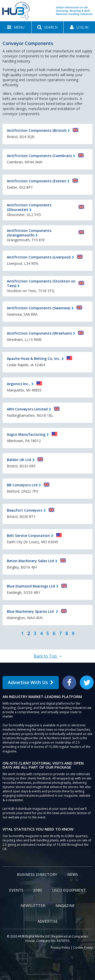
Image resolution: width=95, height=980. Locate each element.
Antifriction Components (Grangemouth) (29, 233)
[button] (16, 27)
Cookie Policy (83, 948)
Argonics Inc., (18, 384)
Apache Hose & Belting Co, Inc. (34, 358)
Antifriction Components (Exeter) (36, 181)
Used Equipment (69, 890)
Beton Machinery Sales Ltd (30, 561)
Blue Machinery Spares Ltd (31, 611)
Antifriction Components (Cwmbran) (39, 156)
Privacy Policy (60, 948)
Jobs (38, 890)
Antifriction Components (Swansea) (39, 308)
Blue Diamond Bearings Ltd (31, 586)
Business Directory (37, 874)
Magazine (65, 905)
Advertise (48, 921)
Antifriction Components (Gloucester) (29, 207)
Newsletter (33, 905)
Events (16, 890)
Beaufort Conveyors (25, 510)
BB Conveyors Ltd (22, 485)
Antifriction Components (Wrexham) (39, 333)
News (73, 874)
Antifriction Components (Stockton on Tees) (41, 283)
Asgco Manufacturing (26, 434)
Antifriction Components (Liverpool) (39, 257)
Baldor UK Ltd (19, 460)
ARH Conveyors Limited (27, 409)
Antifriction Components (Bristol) (37, 130)
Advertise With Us (31, 682)
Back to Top (48, 656)
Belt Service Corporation (28, 536)
